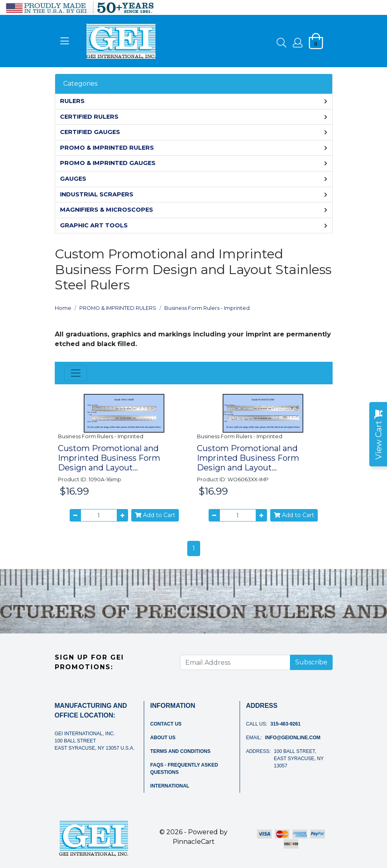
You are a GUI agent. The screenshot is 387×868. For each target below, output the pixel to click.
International (170, 786)
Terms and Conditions (180, 751)
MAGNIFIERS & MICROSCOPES (107, 210)
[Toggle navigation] (76, 373)
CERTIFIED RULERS (89, 117)
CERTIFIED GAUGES (90, 132)
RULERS (72, 101)
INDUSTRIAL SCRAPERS (97, 194)
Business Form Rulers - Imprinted (207, 308)
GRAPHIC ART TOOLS (94, 225)
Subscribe (311, 662)
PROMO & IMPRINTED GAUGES (108, 163)
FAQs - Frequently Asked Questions (184, 769)
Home (63, 308)
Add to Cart (155, 515)
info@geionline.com (293, 738)
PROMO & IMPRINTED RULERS (107, 148)
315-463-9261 (286, 724)
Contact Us (166, 724)
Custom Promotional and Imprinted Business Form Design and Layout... (109, 458)
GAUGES (73, 179)
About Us (163, 738)
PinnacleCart (194, 842)
